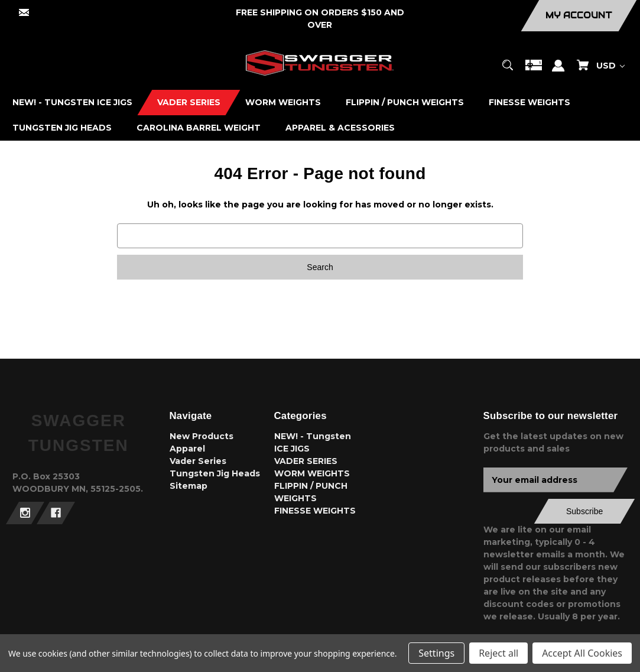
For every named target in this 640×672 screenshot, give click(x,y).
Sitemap (189, 486)
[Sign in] (558, 71)
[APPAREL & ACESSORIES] (340, 128)
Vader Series (198, 461)
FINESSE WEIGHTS (315, 511)
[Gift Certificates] (534, 71)
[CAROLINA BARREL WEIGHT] (199, 128)
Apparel (187, 449)
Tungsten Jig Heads (215, 473)
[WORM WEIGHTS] (283, 103)
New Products (202, 436)
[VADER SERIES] (189, 103)
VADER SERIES (306, 461)
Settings (436, 653)
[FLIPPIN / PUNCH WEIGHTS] (405, 103)
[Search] (508, 71)
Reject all (498, 653)
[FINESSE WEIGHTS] (530, 103)
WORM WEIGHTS (312, 473)
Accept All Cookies (582, 653)
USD (610, 66)
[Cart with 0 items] (583, 71)
